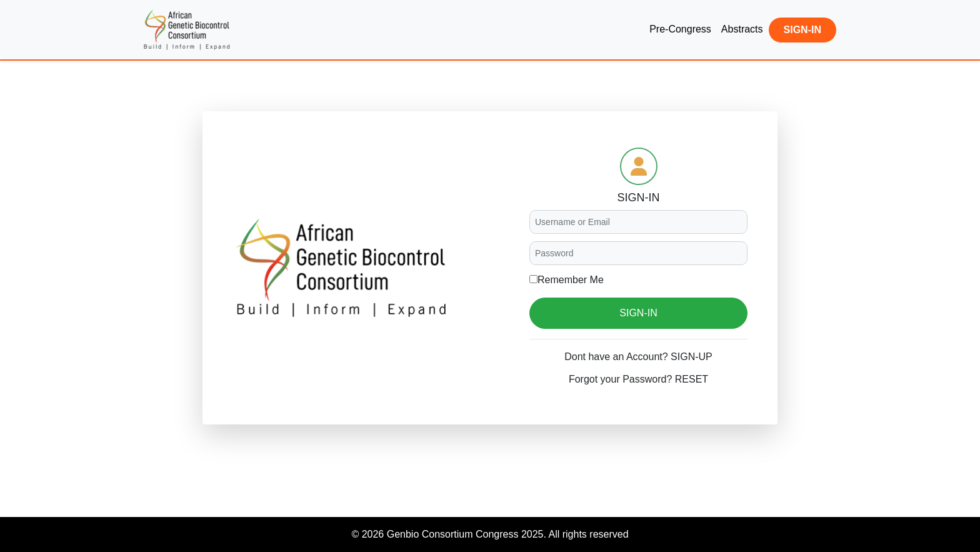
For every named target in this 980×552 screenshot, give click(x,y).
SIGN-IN (802, 30)
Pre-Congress (680, 29)
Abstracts (742, 29)
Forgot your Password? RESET (638, 379)
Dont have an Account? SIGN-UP (638, 357)
